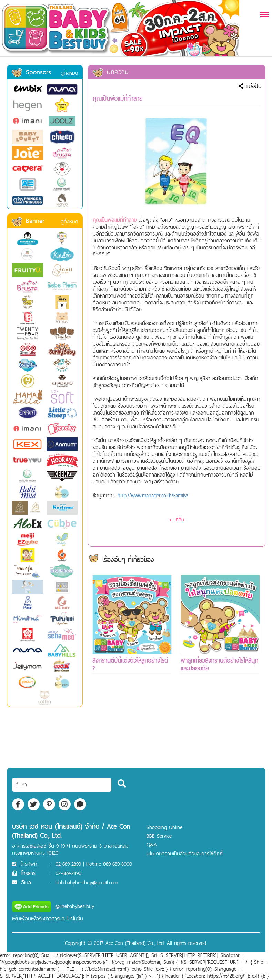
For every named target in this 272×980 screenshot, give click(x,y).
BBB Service (159, 836)
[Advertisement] (132, 733)
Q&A (152, 845)
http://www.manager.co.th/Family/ (153, 495)
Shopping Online (164, 827)
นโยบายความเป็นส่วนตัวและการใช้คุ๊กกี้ (185, 853)
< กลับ (177, 519)
